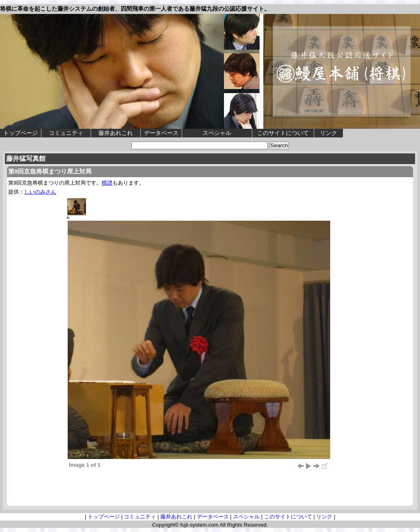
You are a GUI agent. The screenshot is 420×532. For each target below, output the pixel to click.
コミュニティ (66, 133)
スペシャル (217, 133)
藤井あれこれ (116, 133)
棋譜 (107, 183)
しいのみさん (40, 192)
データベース (161, 133)
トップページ (21, 133)
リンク (329, 133)
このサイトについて (283, 133)
